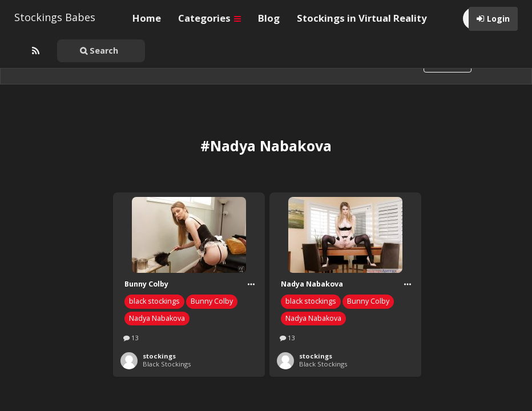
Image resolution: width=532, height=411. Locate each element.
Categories (209, 18)
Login (498, 19)
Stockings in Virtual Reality (362, 18)
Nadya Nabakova (157, 274)
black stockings (154, 257)
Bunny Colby (212, 257)
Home (147, 18)
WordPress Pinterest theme (266, 394)
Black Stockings (167, 320)
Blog (269, 18)
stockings (159, 312)
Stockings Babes (55, 17)
